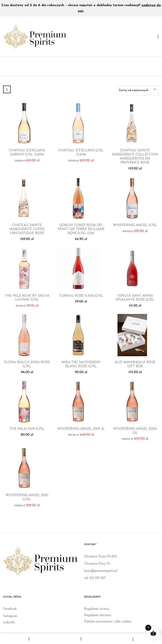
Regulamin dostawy (98, 615)
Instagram (10, 616)
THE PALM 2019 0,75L (27, 429)
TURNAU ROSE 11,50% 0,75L (81, 296)
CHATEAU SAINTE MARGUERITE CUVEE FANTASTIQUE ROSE (27, 229)
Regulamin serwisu (97, 609)
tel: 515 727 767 (95, 578)
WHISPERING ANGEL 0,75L (135, 225)
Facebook (10, 609)
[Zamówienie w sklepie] (138, 90)
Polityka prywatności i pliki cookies (108, 622)
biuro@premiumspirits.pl (101, 571)
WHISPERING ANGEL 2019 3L (81, 429)
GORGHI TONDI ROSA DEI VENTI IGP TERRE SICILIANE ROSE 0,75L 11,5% (81, 229)
